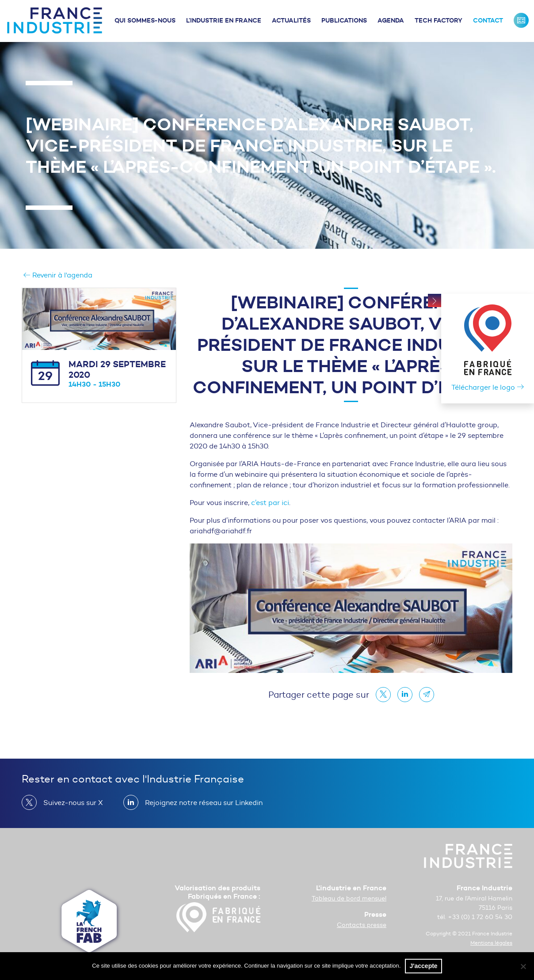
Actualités (291, 20)
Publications (344, 20)
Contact (488, 20)
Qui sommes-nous (145, 20)
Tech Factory (439, 20)
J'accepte (423, 966)
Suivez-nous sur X (70, 802)
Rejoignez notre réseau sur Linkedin (200, 802)
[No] (523, 966)
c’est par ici (270, 503)
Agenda (391, 20)
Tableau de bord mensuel (349, 898)
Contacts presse (362, 925)
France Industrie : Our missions (521, 20)
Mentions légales (491, 943)
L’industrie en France (224, 20)
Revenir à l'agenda (58, 275)
